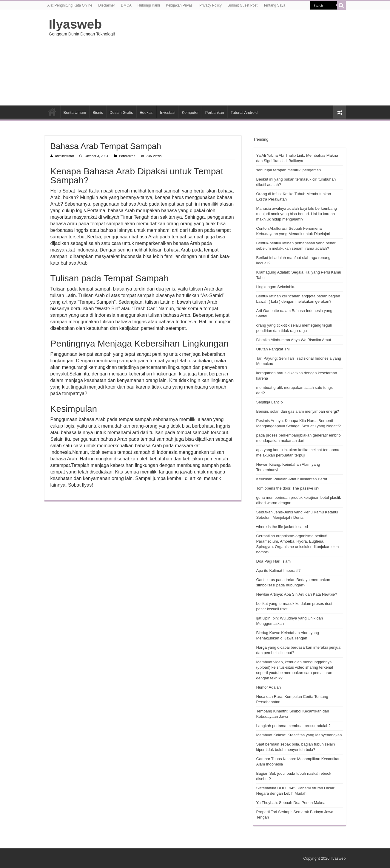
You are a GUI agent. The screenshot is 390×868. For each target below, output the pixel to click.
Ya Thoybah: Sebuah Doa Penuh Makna (291, 803)
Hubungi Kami (149, 5)
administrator (65, 156)
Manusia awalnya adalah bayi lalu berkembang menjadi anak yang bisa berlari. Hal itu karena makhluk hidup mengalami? (297, 214)
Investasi (168, 112)
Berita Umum (75, 112)
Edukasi (147, 112)
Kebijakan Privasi (180, 5)
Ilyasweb (75, 24)
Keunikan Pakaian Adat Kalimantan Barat (292, 479)
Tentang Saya (274, 5)
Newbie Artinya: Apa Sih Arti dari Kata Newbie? (297, 594)
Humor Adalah (269, 687)
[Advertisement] (233, 58)
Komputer (190, 112)
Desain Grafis (121, 112)
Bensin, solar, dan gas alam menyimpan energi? (298, 411)
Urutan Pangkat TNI (273, 349)
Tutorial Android (244, 112)
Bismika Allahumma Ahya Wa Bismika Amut (294, 340)
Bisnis (98, 112)
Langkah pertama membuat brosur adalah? (293, 726)
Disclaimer (107, 5)
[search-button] (341, 5)
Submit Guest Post (243, 5)
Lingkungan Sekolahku (276, 287)
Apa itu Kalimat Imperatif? (279, 570)
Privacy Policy (211, 5)
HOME (52, 112)
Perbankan (215, 112)
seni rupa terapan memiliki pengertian (289, 170)
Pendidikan (127, 156)
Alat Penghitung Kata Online (70, 5)
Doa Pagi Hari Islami (274, 561)
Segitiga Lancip (270, 402)
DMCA (126, 5)
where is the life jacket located (282, 527)
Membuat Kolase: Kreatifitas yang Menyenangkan (299, 735)
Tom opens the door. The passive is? (288, 488)
